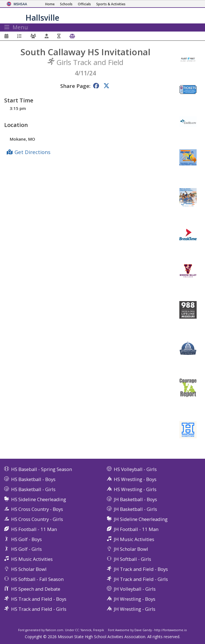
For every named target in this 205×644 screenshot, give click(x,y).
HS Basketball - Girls (33, 489)
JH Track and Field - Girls (141, 579)
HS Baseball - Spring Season (42, 469)
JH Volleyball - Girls (135, 589)
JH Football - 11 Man (136, 529)
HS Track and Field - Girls (39, 609)
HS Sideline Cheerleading (39, 499)
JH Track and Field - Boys (141, 569)
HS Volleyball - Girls (135, 469)
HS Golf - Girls (26, 549)
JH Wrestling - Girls (135, 609)
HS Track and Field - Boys (39, 599)
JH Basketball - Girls (135, 509)
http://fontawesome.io (171, 630)
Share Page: (75, 86)
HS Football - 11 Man (34, 529)
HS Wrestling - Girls (135, 489)
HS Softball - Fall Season (37, 579)
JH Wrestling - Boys (135, 599)
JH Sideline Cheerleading (141, 519)
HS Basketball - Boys (33, 479)
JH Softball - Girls (132, 559)
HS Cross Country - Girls (37, 519)
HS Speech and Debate (36, 589)
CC (77, 630)
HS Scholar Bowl (29, 569)
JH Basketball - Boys (135, 499)
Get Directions (32, 152)
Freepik (99, 630)
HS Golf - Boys (26, 539)
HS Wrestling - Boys (135, 479)
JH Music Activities (134, 539)
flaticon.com (54, 630)
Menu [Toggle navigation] (16, 27)
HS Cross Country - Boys (37, 509)
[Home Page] (50, 4)
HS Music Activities (32, 559)
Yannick (86, 630)
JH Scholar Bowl (131, 549)
